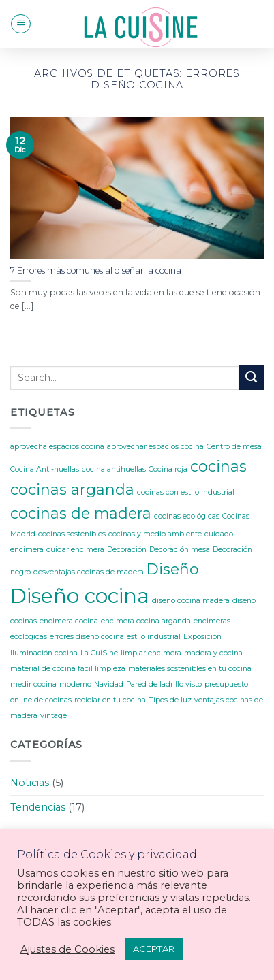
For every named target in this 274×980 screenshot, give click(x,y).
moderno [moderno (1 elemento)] (75, 684)
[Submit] (252, 378)
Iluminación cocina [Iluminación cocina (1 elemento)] (44, 653)
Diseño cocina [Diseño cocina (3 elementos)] (80, 596)
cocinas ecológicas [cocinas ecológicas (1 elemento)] (187, 516)
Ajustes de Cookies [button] (67, 949)
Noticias (30, 783)
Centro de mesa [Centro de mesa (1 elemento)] (234, 447)
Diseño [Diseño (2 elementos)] (173, 569)
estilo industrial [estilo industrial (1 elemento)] (154, 637)
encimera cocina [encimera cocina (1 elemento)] (69, 621)
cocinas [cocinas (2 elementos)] (218, 466)
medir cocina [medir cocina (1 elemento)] (33, 684)
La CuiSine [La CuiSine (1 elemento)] (99, 653)
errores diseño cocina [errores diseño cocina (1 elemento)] (87, 637)
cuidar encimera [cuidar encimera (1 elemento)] (75, 550)
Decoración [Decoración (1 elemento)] (127, 550)
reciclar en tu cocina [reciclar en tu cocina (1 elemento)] (110, 700)
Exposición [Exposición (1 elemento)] (202, 637)
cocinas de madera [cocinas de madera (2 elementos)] (81, 513)
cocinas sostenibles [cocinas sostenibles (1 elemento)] (72, 534)
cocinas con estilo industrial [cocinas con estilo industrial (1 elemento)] (186, 492)
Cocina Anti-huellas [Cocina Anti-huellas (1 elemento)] (45, 469)
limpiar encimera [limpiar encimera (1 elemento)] (151, 653)
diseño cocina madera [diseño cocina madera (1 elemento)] (191, 601)
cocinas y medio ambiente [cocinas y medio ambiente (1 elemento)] (155, 534)
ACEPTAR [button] (154, 949)
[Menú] (21, 24)
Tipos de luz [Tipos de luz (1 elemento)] (170, 700)
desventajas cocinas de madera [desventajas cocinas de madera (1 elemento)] (89, 572)
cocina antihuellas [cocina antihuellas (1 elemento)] (114, 469)
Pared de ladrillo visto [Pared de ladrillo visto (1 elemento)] (164, 684)
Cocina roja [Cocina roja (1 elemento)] (168, 469)
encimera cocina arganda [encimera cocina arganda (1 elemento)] (146, 621)
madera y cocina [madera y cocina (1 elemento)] (213, 653)
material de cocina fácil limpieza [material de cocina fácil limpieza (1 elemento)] (68, 669)
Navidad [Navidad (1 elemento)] (109, 684)
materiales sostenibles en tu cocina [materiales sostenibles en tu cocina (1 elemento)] (190, 669)
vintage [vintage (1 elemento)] (54, 716)
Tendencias (38, 807)
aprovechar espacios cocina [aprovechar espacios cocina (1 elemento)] (155, 447)
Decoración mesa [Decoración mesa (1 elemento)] (180, 550)
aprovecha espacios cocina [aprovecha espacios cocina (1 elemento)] (57, 447)
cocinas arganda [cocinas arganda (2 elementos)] (72, 489)
